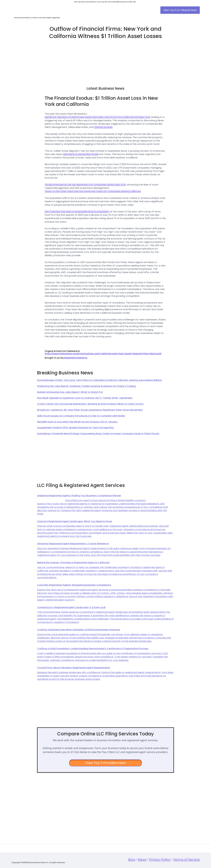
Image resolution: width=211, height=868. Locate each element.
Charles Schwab (103, 127)
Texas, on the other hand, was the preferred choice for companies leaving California (93, 191)
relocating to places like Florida (81, 154)
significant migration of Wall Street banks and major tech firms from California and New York (97, 117)
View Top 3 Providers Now (106, 763)
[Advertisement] (105, 61)
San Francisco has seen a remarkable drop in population (77, 212)
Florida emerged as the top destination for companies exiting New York (85, 185)
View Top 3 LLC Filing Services (180, 10)
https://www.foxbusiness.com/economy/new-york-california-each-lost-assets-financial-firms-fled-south (103, 354)
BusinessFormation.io (76, 358)
